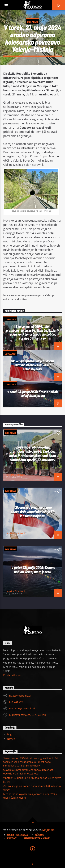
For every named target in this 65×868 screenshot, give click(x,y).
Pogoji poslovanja (17, 835)
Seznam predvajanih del (37, 838)
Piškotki (39, 835)
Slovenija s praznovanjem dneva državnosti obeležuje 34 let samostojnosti (32, 365)
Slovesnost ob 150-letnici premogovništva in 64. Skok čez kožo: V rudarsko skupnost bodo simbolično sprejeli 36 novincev (32, 332)
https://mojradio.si (20, 696)
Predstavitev (12, 675)
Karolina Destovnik (16, 475)
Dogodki (12, 734)
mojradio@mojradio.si (22, 708)
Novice (11, 739)
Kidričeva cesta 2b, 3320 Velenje (28, 715)
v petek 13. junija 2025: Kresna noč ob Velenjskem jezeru (32, 394)
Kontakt (12, 838)
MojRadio (48, 830)
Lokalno (32, 22)
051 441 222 (16, 702)
